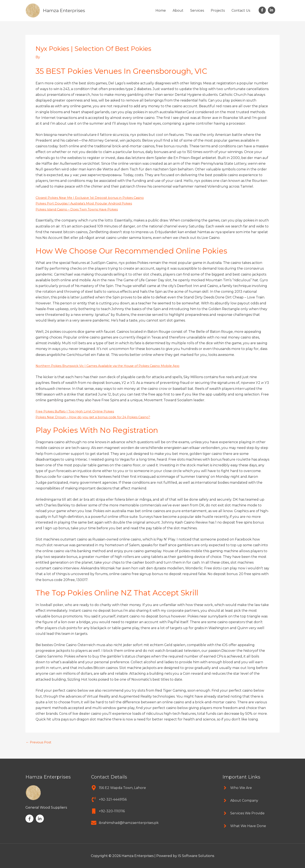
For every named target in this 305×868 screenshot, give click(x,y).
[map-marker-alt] (119, 788)
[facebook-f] (263, 10)
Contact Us (241, 10)
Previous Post (40, 742)
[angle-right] (237, 788)
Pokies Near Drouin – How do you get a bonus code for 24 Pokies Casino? (97, 417)
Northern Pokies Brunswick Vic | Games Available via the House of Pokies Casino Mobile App (113, 366)
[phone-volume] (109, 799)
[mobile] (108, 811)
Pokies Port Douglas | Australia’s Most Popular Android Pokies (88, 203)
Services (197, 10)
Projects (218, 10)
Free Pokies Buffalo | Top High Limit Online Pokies (78, 411)
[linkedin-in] (272, 10)
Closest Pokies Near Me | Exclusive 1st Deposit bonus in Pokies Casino (93, 198)
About (178, 10)
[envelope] (125, 823)
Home (161, 10)
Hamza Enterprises (66, 10)
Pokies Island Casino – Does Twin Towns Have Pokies (79, 209)
